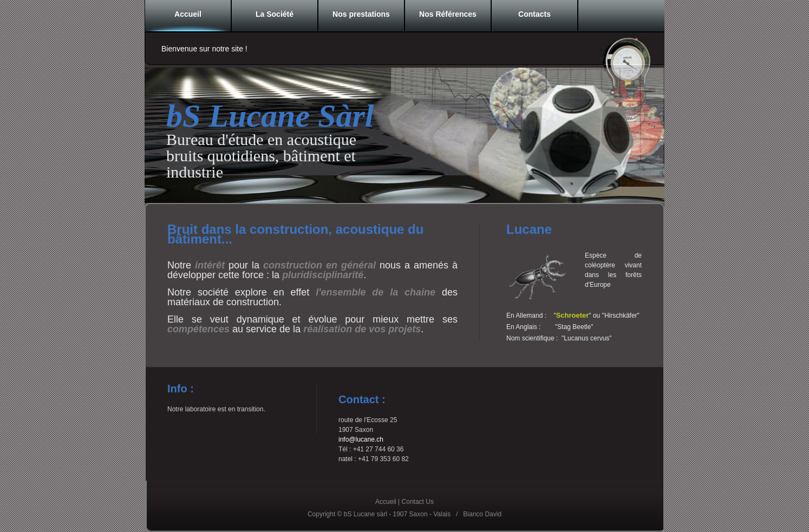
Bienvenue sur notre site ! (204, 49)
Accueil (188, 14)
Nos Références (448, 14)
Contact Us (418, 502)
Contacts (534, 14)
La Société (275, 14)
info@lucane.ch (361, 439)
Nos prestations (361, 14)
